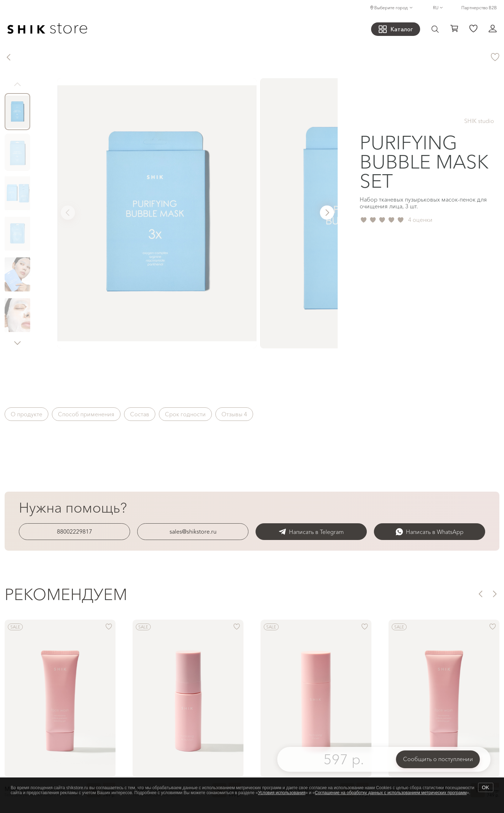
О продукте (26, 414)
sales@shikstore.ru (193, 531)
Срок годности (185, 414)
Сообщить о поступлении (438, 759)
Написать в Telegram (311, 532)
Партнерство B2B (479, 8)
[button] (17, 343)
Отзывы (234, 414)
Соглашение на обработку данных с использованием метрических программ (391, 793)
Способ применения (86, 414)
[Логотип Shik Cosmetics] (47, 29)
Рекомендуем (66, 594)
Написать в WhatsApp (430, 532)
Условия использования (282, 793)
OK (486, 787)
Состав (140, 414)
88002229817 (74, 531)
